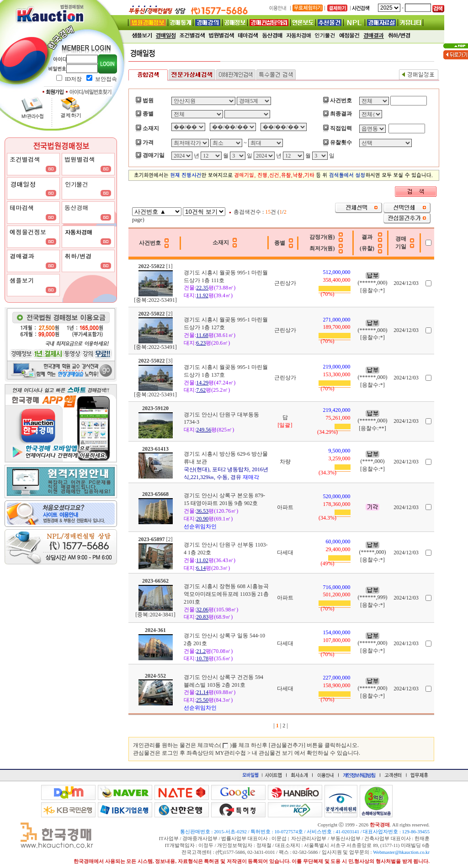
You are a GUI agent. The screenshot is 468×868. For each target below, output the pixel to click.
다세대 (285, 552)
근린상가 (285, 283)
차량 (285, 462)
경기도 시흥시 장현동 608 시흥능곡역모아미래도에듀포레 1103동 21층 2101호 (226, 594)
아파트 (285, 507)
